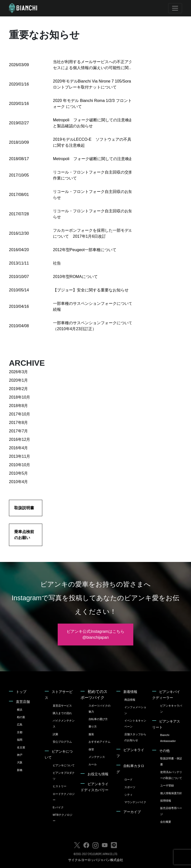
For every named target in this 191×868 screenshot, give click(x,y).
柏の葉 (21, 717)
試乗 (55, 734)
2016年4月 (19, 448)
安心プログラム (62, 742)
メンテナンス (97, 757)
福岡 (20, 740)
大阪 (20, 762)
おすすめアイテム (99, 742)
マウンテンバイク (135, 802)
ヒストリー (60, 786)
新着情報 (130, 692)
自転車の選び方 (98, 719)
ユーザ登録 (167, 785)
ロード (128, 779)
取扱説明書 (24, 508)
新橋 (20, 770)
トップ (21, 692)
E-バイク (58, 807)
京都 (20, 732)
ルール (93, 764)
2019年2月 (19, 389)
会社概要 (166, 822)
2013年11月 (20, 456)
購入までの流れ (62, 713)
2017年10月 (20, 414)
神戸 (20, 755)
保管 (91, 749)
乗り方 (93, 727)
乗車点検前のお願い (24, 535)
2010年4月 (19, 482)
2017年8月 (19, 423)
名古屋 (21, 747)
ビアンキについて (64, 765)
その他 (164, 751)
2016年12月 (20, 439)
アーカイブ (132, 812)
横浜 (20, 710)
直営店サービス (62, 706)
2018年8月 (19, 406)
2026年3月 (19, 372)
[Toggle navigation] (175, 8)
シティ (128, 795)
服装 (91, 734)
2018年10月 (20, 397)
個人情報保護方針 (171, 793)
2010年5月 (19, 473)
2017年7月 (19, 431)
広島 (20, 725)
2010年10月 (20, 465)
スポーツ (130, 787)
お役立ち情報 (98, 774)
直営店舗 (23, 702)
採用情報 (166, 801)
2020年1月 (19, 380)
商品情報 (130, 700)
